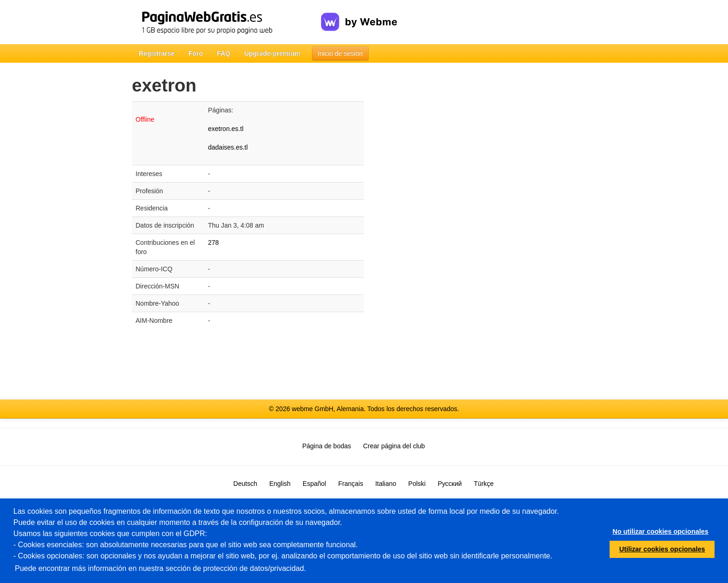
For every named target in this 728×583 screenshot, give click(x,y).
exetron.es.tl (226, 129)
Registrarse (157, 53)
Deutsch (245, 484)
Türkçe (484, 484)
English (280, 484)
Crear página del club (394, 446)
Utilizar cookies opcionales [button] (662, 549)
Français (351, 484)
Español (315, 484)
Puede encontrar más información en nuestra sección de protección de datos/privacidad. (160, 568)
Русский (450, 484)
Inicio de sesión (341, 53)
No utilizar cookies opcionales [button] (660, 531)
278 (213, 242)
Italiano (386, 484)
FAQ (224, 53)
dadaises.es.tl (228, 147)
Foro (196, 53)
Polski (417, 484)
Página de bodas (327, 446)
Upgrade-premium (272, 53)
